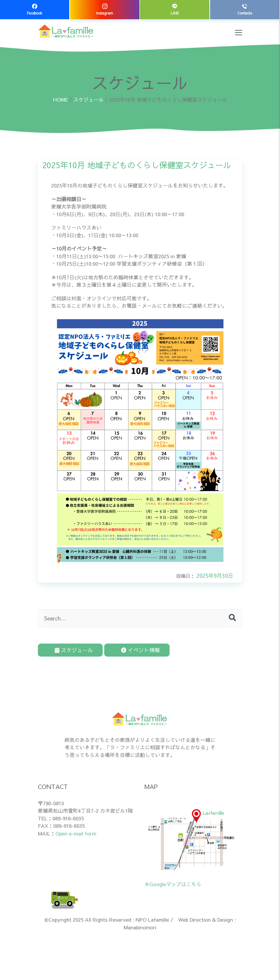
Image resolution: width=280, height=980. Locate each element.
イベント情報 (120, 649)
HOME (60, 100)
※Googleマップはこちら (173, 882)
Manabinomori (140, 925)
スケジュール (88, 100)
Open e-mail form (76, 831)
